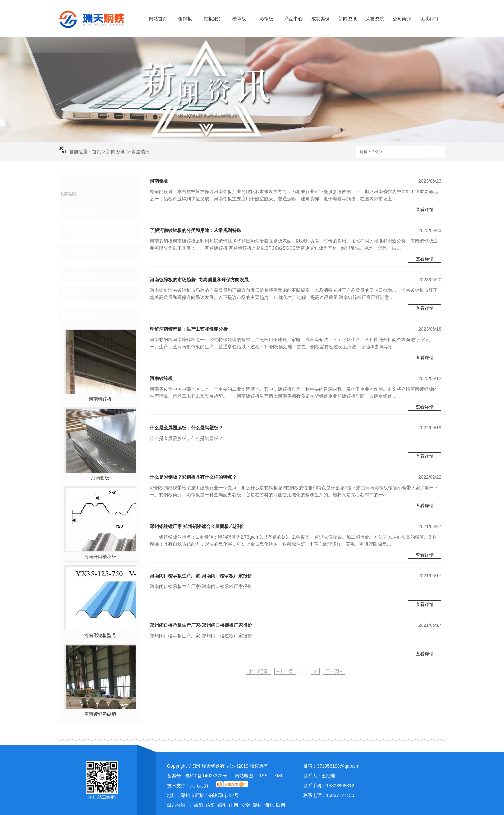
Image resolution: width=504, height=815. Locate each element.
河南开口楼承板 (100, 557)
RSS (264, 776)
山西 (234, 805)
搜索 (433, 152)
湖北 (269, 805)
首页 (97, 152)
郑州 (222, 805)
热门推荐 (81, 315)
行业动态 (81, 232)
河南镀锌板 (100, 399)
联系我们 (429, 19)
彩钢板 (266, 19)
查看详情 (425, 209)
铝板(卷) (212, 19)
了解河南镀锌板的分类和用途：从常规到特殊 (196, 230)
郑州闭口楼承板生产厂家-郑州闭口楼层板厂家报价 (201, 625)
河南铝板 (100, 478)
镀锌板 (185, 19)
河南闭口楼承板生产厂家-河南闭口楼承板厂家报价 (201, 576)
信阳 (210, 805)
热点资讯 (81, 274)
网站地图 (244, 776)
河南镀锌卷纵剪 (100, 714)
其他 (75, 294)
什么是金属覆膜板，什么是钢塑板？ (186, 428)
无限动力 (199, 786)
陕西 (281, 805)
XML (279, 776)
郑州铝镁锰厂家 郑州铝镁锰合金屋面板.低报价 (197, 526)
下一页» (334, 671)
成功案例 (321, 19)
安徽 (245, 805)
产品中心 (293, 19)
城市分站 (176, 805)
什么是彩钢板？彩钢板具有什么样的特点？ (193, 477)
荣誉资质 (375, 19)
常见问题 (81, 253)
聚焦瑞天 (140, 152)
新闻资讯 (348, 19)
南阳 (198, 805)
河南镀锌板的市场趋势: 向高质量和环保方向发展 (199, 280)
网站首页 (158, 19)
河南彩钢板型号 (100, 635)
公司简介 (402, 19)
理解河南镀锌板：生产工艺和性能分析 (189, 329)
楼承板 (239, 19)
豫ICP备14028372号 (206, 776)
